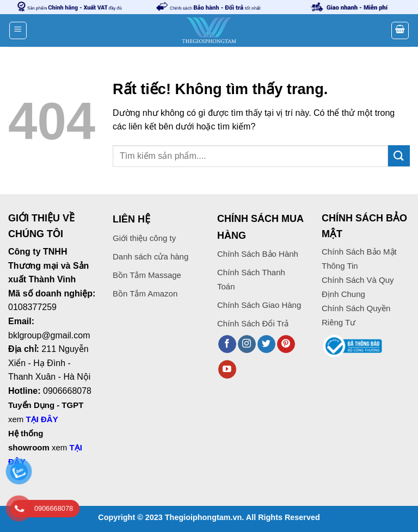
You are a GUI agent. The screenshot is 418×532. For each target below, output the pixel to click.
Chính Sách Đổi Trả (253, 323)
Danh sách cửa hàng (150, 256)
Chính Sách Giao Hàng (259, 305)
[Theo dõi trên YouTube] (227, 369)
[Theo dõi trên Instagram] (247, 344)
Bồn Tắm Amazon (145, 293)
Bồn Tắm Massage (147, 275)
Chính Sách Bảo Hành (258, 254)
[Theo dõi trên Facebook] (227, 344)
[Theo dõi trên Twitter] (266, 344)
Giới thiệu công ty (144, 238)
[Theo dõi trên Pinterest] (286, 344)
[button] (18, 30)
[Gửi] (399, 156)
